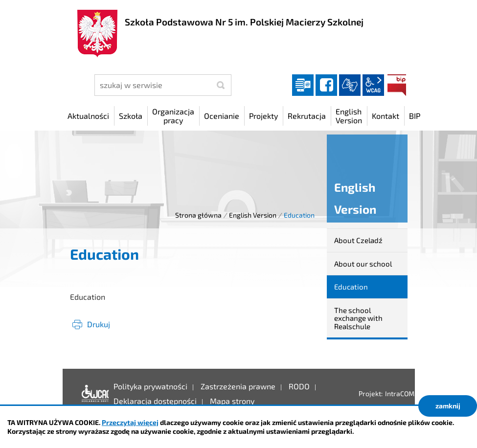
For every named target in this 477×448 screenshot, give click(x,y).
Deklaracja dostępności (93, 394)
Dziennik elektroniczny (303, 85)
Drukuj (99, 324)
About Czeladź (358, 240)
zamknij (448, 406)
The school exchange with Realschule (358, 318)
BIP (397, 85)
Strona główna (198, 215)
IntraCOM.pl (403, 393)
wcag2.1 (373, 85)
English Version (253, 215)
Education (351, 287)
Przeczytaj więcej (130, 422)
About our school (363, 264)
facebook (326, 85)
